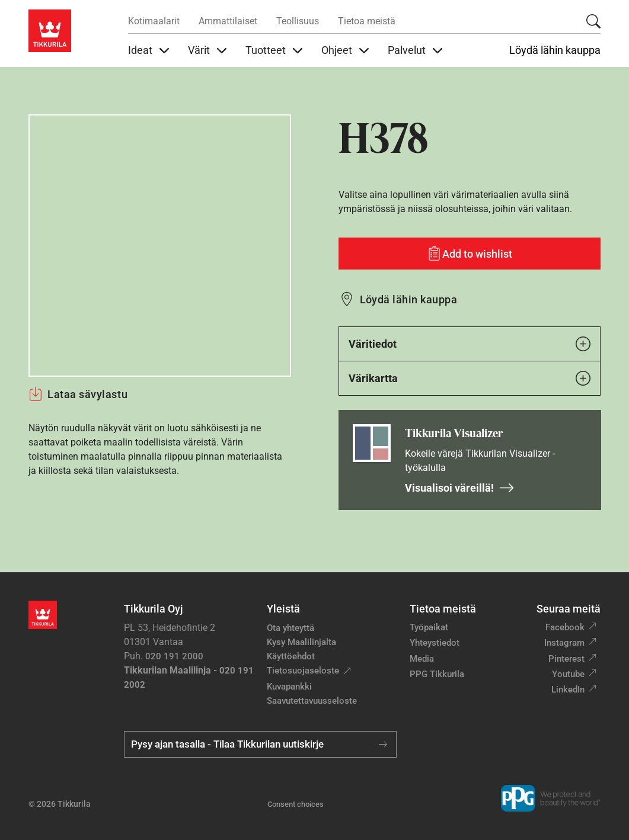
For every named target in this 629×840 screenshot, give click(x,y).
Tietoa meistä (367, 21)
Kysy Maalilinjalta (301, 642)
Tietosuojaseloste (303, 671)
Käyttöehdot (291, 656)
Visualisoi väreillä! (460, 488)
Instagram (564, 643)
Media (422, 659)
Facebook (565, 627)
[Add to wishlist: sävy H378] (470, 254)
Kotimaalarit (154, 21)
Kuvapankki (289, 687)
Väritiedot (470, 344)
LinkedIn (568, 690)
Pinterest (566, 659)
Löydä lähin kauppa (555, 50)
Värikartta (470, 378)
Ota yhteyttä (290, 628)
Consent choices (296, 804)
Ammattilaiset (228, 21)
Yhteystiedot (435, 643)
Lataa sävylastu (78, 394)
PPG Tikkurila (437, 674)
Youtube (568, 674)
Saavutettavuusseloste (312, 701)
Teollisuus (298, 21)
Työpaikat (429, 627)
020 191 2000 (174, 656)
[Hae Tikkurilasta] (593, 21)
